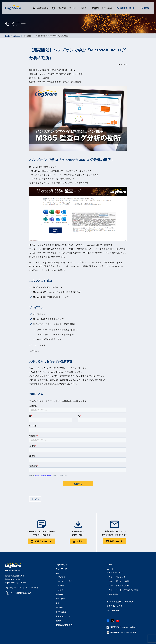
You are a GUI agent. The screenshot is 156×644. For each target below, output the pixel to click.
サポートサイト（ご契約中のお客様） (124, 590)
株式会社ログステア (13, 8)
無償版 (147, 8)
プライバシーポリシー (116, 606)
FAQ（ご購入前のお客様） (120, 581)
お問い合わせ (107, 8)
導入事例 (62, 8)
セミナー (85, 8)
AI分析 (61, 590)
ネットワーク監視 (65, 581)
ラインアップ (61, 569)
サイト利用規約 (113, 610)
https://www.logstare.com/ (16, 583)
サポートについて (116, 572)
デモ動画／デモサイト (65, 625)
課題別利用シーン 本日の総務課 (123, 632)
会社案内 (59, 607)
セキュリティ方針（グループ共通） (121, 602)
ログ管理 (62, 577)
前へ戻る (35, 499)
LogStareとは (43, 8)
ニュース (110, 565)
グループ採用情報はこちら (21, 593)
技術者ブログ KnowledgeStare (123, 627)
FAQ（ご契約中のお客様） (120, 586)
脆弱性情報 (113, 594)
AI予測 (61, 586)
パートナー (73, 8)
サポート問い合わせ (117, 577)
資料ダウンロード (127, 8)
